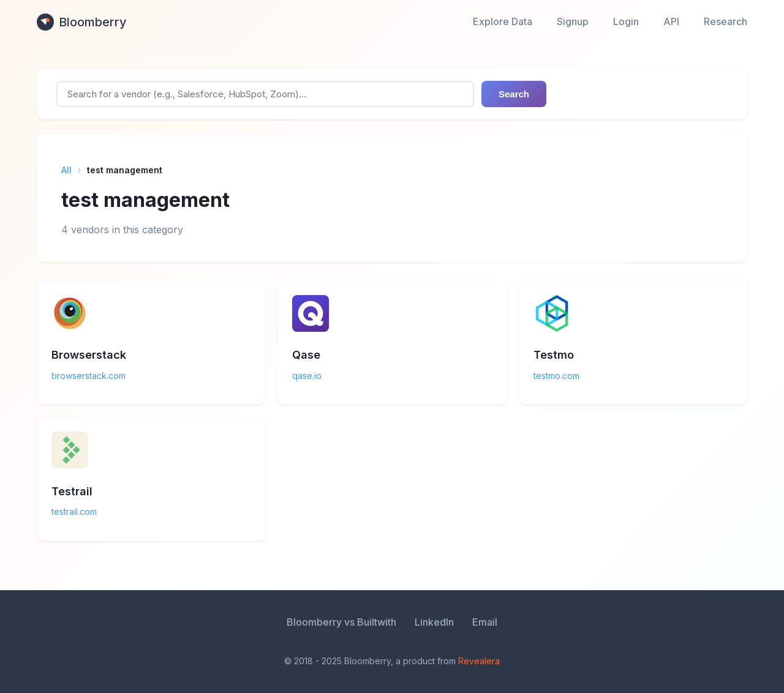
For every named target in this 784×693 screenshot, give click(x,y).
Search (514, 94)
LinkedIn (434, 622)
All (66, 170)
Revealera (479, 661)
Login (626, 21)
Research (726, 21)
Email (485, 622)
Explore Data (503, 21)
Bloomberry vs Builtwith (341, 622)
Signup (573, 21)
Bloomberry (82, 22)
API (671, 21)
